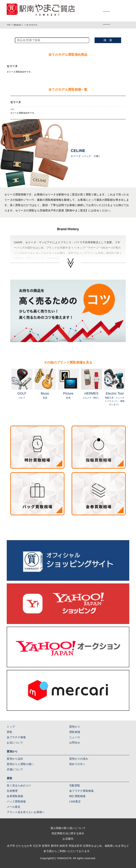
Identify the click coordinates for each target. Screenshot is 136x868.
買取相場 (17, 25)
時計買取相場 (77, 796)
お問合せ (75, 743)
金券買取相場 (15, 796)
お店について (15, 743)
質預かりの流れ (79, 759)
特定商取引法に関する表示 (68, 833)
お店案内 (68, 839)
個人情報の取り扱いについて (68, 828)
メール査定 (14, 807)
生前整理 (12, 791)
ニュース (75, 737)
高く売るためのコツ (19, 785)
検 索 (108, 40)
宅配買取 (75, 785)
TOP (9, 25)
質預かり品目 (15, 759)
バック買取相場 (16, 801)
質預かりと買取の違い (20, 764)
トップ (11, 727)
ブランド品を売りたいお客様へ (26, 812)
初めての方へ (77, 764)
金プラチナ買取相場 (81, 791)
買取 (9, 732)
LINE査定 (75, 801)
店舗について (15, 769)
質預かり (75, 727)
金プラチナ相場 (16, 737)
